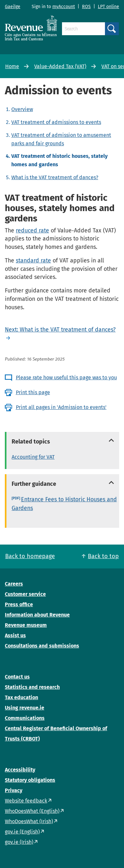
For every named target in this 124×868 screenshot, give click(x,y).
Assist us (15, 635)
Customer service (25, 594)
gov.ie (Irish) (19, 842)
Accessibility (20, 770)
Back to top (103, 556)
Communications (25, 718)
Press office (19, 604)
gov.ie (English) (22, 832)
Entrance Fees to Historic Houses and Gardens (64, 504)
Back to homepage (30, 556)
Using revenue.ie (25, 708)
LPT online (108, 7)
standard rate (33, 260)
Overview (22, 109)
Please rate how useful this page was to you (66, 378)
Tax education (21, 697)
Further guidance (34, 484)
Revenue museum (26, 625)
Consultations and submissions (42, 646)
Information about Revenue (37, 615)
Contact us (17, 677)
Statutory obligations (30, 780)
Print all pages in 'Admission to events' (61, 407)
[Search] (83, 29)
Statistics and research (32, 687)
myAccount (64, 7)
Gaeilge (13, 7)
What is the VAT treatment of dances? (55, 177)
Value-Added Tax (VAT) (60, 66)
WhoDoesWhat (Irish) (29, 821)
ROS (86, 7)
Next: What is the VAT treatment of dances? (60, 330)
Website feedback (26, 801)
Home (12, 66)
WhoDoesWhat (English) (32, 811)
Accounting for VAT (33, 457)
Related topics (31, 442)
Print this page (33, 392)
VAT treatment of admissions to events (56, 122)
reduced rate (32, 230)
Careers (14, 584)
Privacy (14, 790)
